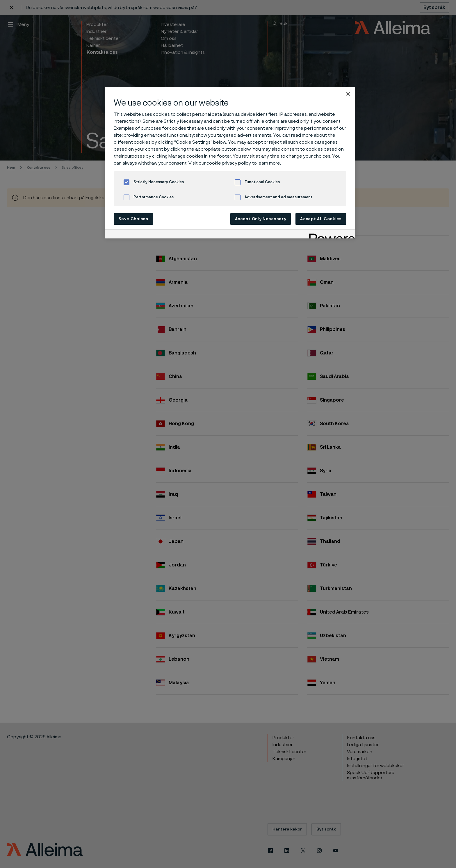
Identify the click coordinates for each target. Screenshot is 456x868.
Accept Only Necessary (261, 219)
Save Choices (133, 219)
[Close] (348, 94)
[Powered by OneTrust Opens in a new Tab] (330, 235)
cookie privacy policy (229, 163)
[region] (230, 163)
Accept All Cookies (321, 219)
